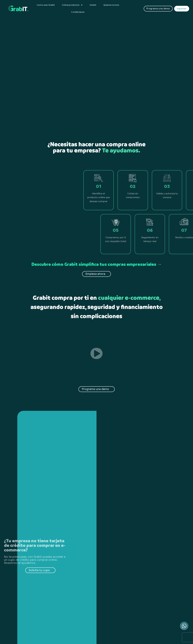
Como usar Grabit (46, 5)
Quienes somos (111, 5)
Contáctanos (78, 12)
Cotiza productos (72, 5)
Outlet (93, 5)
